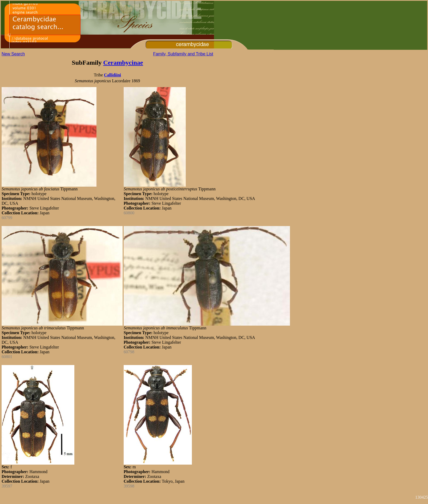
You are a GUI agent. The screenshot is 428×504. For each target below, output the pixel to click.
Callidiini (112, 75)
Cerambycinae (123, 63)
